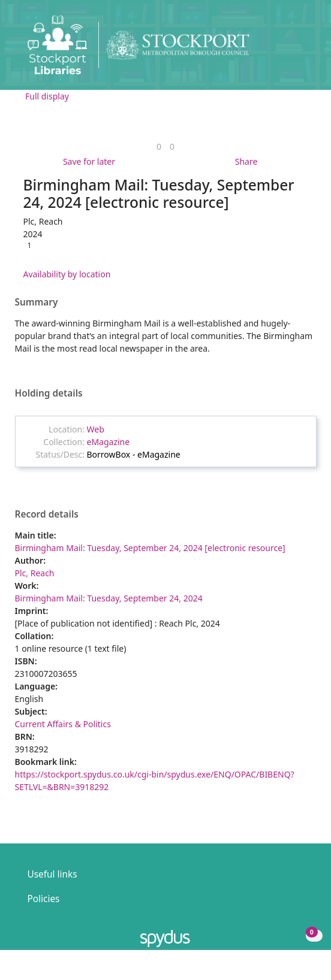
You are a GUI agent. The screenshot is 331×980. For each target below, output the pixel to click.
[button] (289, 49)
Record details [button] (47, 515)
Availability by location (67, 274)
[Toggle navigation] (304, 49)
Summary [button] (37, 303)
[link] (159, 146)
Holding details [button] (49, 394)
